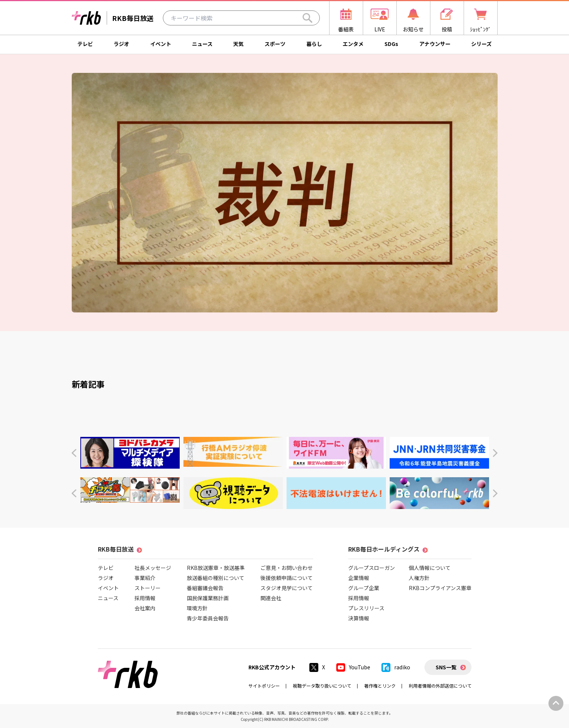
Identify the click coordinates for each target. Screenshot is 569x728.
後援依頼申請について (287, 578)
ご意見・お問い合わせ (287, 568)
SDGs (391, 44)
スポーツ (275, 44)
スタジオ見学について (287, 588)
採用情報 (145, 598)
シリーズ (481, 44)
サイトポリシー (264, 686)
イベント (161, 44)
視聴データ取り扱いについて (322, 686)
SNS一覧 (446, 667)
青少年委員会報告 (208, 618)
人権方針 (419, 578)
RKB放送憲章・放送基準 (216, 568)
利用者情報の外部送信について (440, 686)
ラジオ (121, 44)
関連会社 (271, 598)
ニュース (202, 44)
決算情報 (359, 618)
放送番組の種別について (216, 578)
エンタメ (353, 44)
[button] (74, 453)
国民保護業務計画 (208, 598)
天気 (238, 44)
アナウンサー (435, 44)
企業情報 (359, 578)
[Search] (307, 18)
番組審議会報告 (205, 588)
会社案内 (145, 608)
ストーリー (148, 588)
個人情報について (430, 568)
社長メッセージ (153, 568)
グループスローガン (372, 568)
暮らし (314, 44)
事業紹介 (145, 578)
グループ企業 (364, 588)
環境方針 (197, 608)
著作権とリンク (380, 686)
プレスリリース (366, 608)
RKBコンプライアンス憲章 (440, 588)
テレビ (85, 44)
